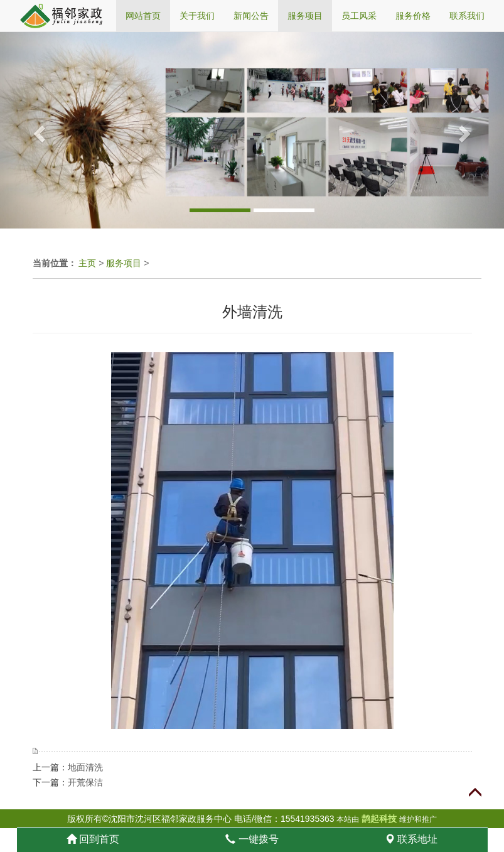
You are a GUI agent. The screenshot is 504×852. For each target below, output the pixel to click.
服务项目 (124, 263)
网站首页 (143, 16)
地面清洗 (85, 767)
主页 (87, 263)
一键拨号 (252, 839)
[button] (38, 130)
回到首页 (93, 839)
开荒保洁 (85, 782)
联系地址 (411, 839)
